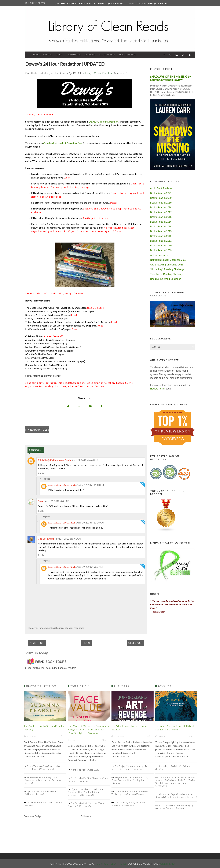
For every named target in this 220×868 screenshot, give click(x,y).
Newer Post (37, 643)
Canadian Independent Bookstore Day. (63, 143)
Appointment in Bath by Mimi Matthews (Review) (40, 793)
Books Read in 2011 (161, 241)
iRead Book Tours (128, 55)
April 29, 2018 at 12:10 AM (90, 523)
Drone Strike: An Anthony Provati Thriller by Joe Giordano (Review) (130, 793)
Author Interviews (159, 255)
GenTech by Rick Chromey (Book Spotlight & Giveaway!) (86, 805)
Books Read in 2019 (161, 203)
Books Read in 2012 (161, 236)
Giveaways (90, 55)
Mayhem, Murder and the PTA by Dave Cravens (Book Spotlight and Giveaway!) (130, 780)
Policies (60, 55)
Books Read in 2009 (161, 250)
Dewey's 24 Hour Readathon (99, 73)
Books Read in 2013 (161, 231)
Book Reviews (74, 55)
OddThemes (168, 864)
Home (36, 55)
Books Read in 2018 (161, 207)
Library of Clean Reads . (112, 864)
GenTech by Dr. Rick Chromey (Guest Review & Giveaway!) (88, 779)
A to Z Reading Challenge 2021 (167, 265)
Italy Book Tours (107, 55)
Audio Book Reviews (161, 188)
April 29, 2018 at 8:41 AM (68, 539)
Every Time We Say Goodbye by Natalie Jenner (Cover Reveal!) (42, 768)
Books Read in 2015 (161, 217)
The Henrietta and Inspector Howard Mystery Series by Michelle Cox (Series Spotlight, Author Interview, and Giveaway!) (176, 781)
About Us (47, 55)
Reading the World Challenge (166, 279)
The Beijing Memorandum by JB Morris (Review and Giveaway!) (129, 768)
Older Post (135, 643)
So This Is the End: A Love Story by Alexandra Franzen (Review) (174, 807)
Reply (41, 473)
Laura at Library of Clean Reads (62, 485)
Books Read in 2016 (161, 222)
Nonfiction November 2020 (85, 770)
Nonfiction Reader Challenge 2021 (168, 260)
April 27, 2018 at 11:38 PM (90, 485)
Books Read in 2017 (161, 212)
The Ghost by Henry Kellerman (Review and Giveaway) (129, 804)
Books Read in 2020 (161, 198)
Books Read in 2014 (161, 227)
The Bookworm (46, 539)
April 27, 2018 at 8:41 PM (85, 460)
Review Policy (158, 389)
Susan (41, 501)
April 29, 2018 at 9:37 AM (90, 567)
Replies (46, 479)
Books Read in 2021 (161, 193)
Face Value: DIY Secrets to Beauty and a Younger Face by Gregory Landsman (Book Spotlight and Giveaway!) (88, 729)
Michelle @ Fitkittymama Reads (55, 460)
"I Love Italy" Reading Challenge (167, 269)
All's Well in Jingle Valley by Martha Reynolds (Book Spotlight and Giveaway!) (176, 795)
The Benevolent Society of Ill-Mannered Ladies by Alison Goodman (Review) (43, 780)
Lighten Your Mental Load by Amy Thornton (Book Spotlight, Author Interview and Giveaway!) (86, 792)
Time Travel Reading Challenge (167, 274)
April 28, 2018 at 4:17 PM (58, 501)
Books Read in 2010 (161, 246)
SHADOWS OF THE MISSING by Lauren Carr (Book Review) (92, 3)
